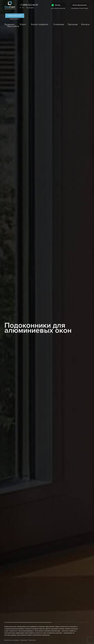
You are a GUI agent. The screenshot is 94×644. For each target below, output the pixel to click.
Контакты (85, 25)
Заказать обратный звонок (80, 5)
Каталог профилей (40, 25)
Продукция (9, 25)
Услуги (23, 25)
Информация (24, 640)
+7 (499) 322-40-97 (29, 5)
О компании (59, 25)
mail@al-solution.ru (15, 19)
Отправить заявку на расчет (15, 16)
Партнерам (73, 25)
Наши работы (13, 26)
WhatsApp (58, 5)
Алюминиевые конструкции (12, 640)
